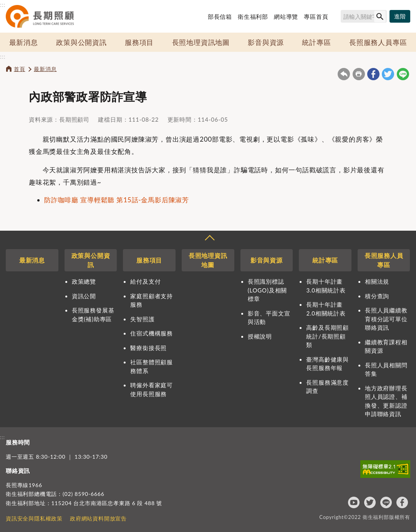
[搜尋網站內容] (364, 16)
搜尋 (337, 18)
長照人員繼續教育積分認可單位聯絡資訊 (386, 319)
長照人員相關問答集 (386, 369)
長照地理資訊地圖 (201, 42)
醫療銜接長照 (148, 348)
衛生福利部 (253, 17)
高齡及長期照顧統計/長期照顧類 (327, 336)
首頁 (20, 69)
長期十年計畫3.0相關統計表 (326, 286)
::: (3, 4)
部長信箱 (220, 17)
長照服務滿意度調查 (327, 387)
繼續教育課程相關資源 (386, 346)
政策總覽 (84, 281)
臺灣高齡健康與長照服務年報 (327, 364)
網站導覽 (286, 17)
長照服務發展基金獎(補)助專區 (93, 315)
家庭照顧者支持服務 (152, 300)
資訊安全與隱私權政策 (34, 518)
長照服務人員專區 (378, 42)
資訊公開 (84, 296)
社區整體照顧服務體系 (152, 366)
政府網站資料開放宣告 (98, 518)
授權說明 (260, 336)
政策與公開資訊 (81, 42)
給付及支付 (145, 281)
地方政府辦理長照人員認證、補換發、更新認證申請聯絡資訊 (386, 401)
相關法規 (377, 281)
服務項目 (139, 42)
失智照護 (142, 319)
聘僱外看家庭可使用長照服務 (152, 389)
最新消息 (24, 42)
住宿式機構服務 (152, 333)
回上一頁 (344, 74)
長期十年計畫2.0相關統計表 (326, 309)
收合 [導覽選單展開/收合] (209, 239)
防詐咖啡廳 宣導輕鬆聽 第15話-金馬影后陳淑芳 (117, 200)
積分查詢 (377, 296)
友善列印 (359, 74)
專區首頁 (316, 17)
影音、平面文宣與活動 (269, 318)
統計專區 (316, 42)
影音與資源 (266, 42)
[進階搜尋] (400, 17)
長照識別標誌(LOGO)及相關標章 (267, 290)
